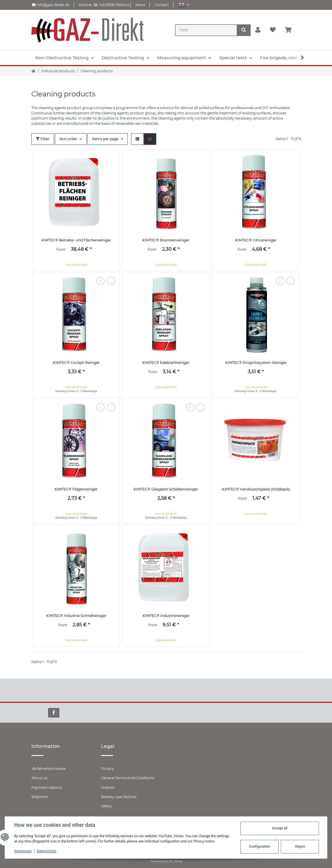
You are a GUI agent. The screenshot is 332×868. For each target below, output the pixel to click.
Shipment (40, 797)
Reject (300, 847)
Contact (162, 5)
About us (39, 778)
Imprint (108, 787)
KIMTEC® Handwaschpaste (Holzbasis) (256, 489)
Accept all (280, 828)
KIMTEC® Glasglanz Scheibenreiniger (166, 489)
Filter (43, 139)
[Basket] (291, 30)
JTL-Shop (176, 861)
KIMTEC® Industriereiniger (166, 616)
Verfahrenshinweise (48, 769)
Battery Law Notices (119, 797)
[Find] (206, 30)
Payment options (47, 787)
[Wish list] (273, 30)
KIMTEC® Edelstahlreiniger (166, 363)
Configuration (260, 847)
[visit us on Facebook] (54, 713)
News (140, 5)
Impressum (23, 851)
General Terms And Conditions (128, 778)
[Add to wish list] (111, 281)
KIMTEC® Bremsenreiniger (166, 240)
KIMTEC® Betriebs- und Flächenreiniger (76, 240)
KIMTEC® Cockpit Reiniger (76, 363)
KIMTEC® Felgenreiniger (76, 489)
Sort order (68, 139)
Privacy (108, 769)
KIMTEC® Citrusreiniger (256, 240)
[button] (184, 5)
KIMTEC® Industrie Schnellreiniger (76, 616)
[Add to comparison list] (101, 281)
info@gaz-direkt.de (51, 5)
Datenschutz (46, 851)
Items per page (105, 139)
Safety (106, 806)
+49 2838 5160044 (112, 5)
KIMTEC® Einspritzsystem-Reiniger (256, 363)
